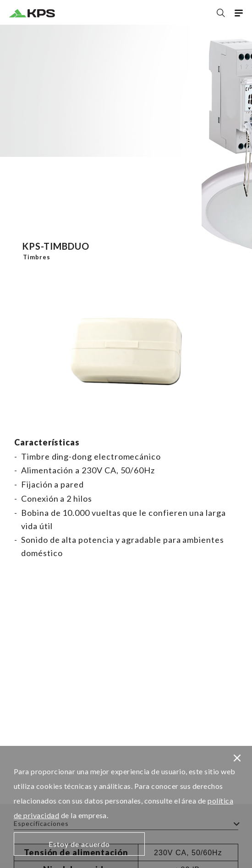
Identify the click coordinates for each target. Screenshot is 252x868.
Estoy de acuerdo (79, 844)
